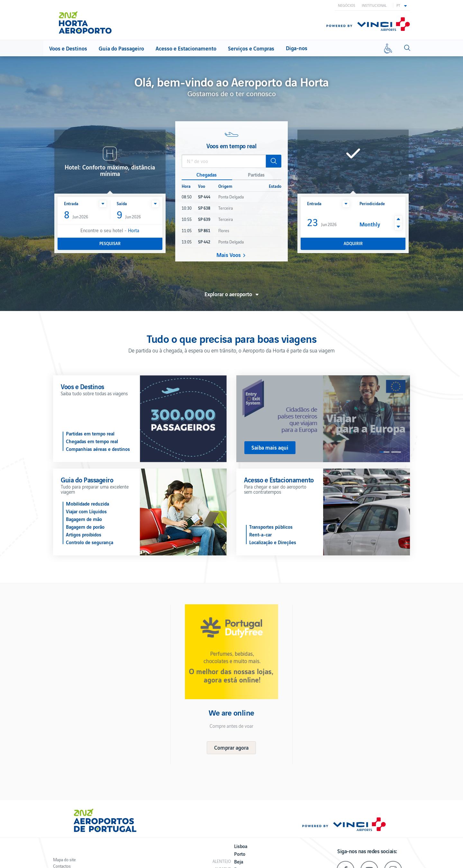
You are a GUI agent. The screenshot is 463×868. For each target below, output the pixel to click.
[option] (323, 419)
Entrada (71, 203)
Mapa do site (64, 859)
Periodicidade (372, 203)
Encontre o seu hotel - (110, 230)
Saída (122, 203)
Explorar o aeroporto (228, 294)
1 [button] (385, 452)
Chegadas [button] (207, 174)
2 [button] (396, 452)
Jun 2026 (76, 215)
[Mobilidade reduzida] (388, 48)
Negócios (347, 5)
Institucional (374, 5)
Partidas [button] (256, 174)
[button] (402, 5)
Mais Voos (229, 255)
